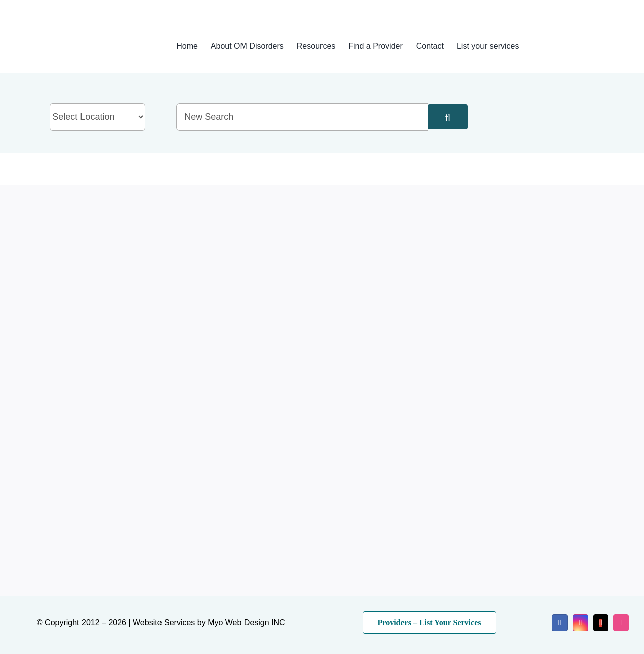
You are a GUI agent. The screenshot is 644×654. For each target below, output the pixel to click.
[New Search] (302, 117)
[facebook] (560, 623)
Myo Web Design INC (247, 623)
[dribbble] (621, 623)
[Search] (448, 117)
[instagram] (580, 623)
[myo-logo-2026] (80, 34)
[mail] (601, 623)
